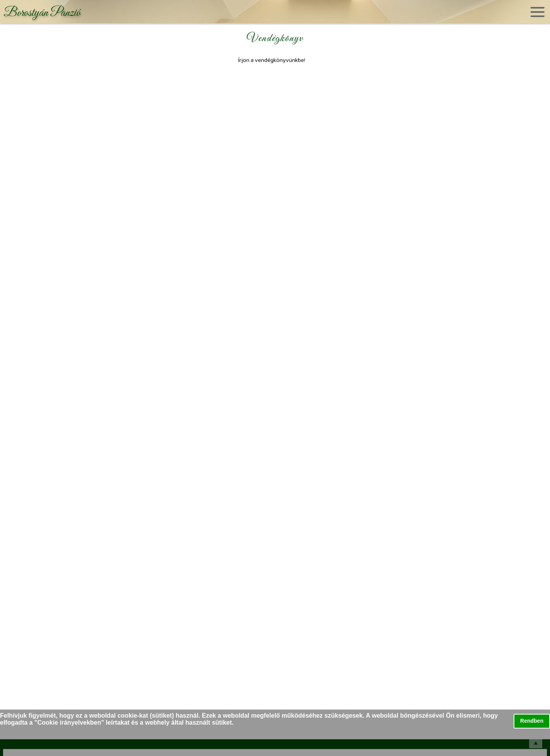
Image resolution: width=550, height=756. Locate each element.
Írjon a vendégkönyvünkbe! (272, 60)
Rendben (532, 721)
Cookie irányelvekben (70, 723)
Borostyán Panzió (42, 13)
